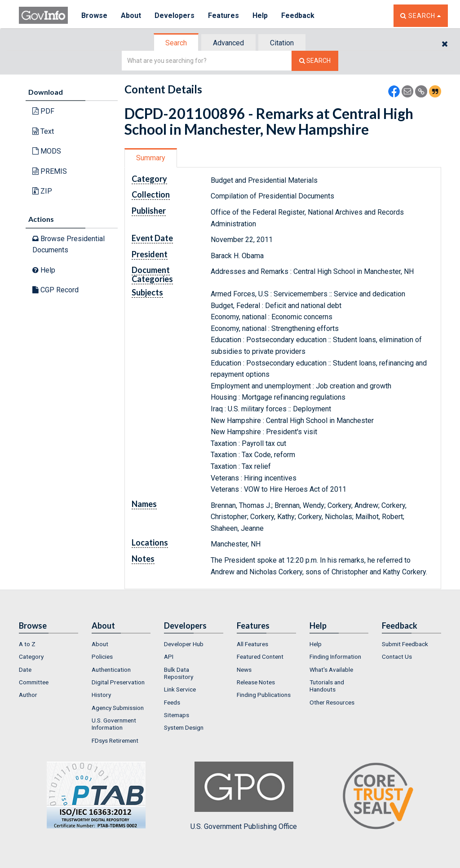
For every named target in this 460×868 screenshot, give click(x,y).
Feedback (298, 15)
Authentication (111, 670)
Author (28, 695)
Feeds (172, 702)
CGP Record (55, 290)
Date (25, 670)
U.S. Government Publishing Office (244, 796)
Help (260, 15)
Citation (282, 43)
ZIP (42, 191)
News (244, 670)
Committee (34, 682)
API (169, 657)
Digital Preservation (118, 682)
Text (43, 131)
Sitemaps (177, 715)
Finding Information (335, 657)
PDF (43, 111)
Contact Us (397, 657)
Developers (175, 15)
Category (31, 657)
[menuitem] (49, 644)
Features (223, 15)
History (101, 695)
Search (176, 43)
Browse (94, 15)
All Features (252, 644)
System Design (184, 727)
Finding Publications (264, 695)
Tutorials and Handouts (327, 686)
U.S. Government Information (114, 724)
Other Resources (332, 702)
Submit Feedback (405, 644)
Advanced (228, 43)
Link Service (180, 689)
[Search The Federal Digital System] (315, 61)
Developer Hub (184, 644)
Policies (102, 657)
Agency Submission (118, 708)
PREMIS (50, 171)
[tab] (177, 43)
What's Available (331, 670)
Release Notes (256, 682)
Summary (151, 158)
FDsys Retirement (115, 740)
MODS (47, 151)
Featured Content (260, 657)
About (131, 15)
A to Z (27, 644)
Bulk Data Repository (179, 673)
